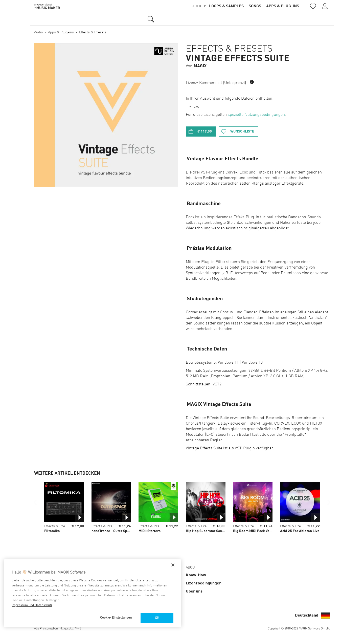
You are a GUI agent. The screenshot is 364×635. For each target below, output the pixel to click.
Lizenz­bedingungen (204, 583)
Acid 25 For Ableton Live (300, 531)
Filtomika (52, 531)
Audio (38, 32)
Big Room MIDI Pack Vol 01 (254, 531)
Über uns (194, 592)
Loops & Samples (226, 6)
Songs (255, 6)
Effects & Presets (93, 32)
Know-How (196, 575)
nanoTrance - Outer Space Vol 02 (117, 531)
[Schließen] (173, 565)
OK (157, 618)
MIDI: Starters (150, 531)
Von (196, 66)
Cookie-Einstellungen (116, 618)
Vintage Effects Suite (238, 59)
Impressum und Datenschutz (32, 605)
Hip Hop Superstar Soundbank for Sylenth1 (220, 531)
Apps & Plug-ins (283, 6)
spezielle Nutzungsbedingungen (256, 115)
